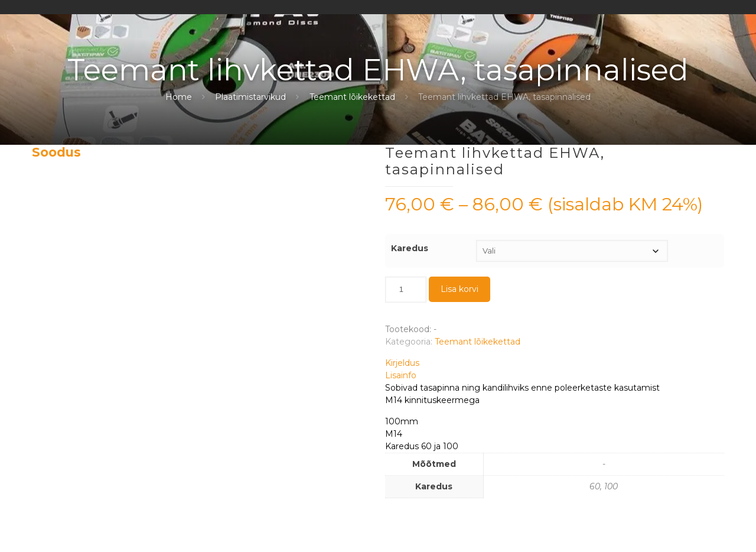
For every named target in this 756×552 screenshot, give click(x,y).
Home (179, 97)
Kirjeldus (402, 363)
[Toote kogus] (406, 290)
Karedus (410, 248)
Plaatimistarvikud (250, 97)
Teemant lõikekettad (352, 97)
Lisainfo (401, 375)
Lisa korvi (460, 289)
